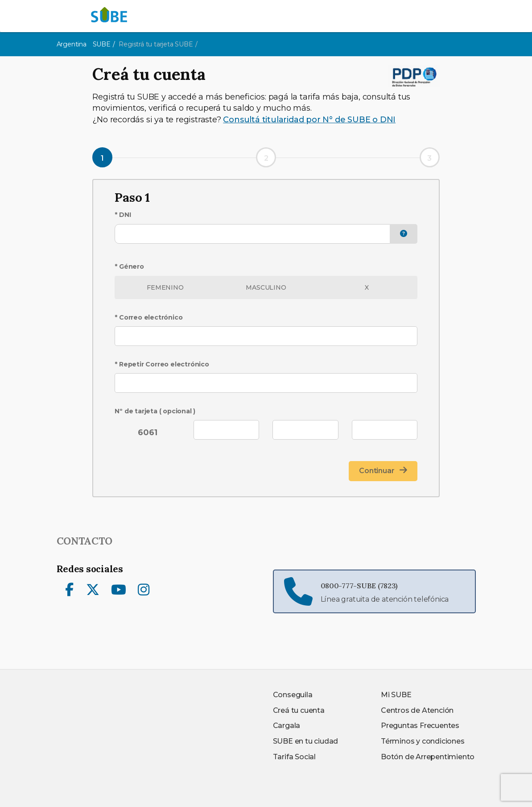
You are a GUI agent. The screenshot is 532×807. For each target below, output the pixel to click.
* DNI (123, 215)
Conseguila (293, 695)
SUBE (102, 44)
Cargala (287, 726)
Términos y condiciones (423, 741)
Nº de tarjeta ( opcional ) (155, 411)
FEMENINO (165, 287)
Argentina (72, 44)
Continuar (383, 470)
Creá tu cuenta (299, 710)
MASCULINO (266, 287)
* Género (129, 266)
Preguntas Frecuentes (420, 726)
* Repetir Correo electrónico (162, 364)
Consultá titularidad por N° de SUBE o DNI (309, 120)
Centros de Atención (417, 710)
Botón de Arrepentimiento (428, 757)
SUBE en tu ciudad (306, 741)
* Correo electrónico (148, 317)
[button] (404, 234)
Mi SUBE (396, 695)
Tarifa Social (294, 757)
